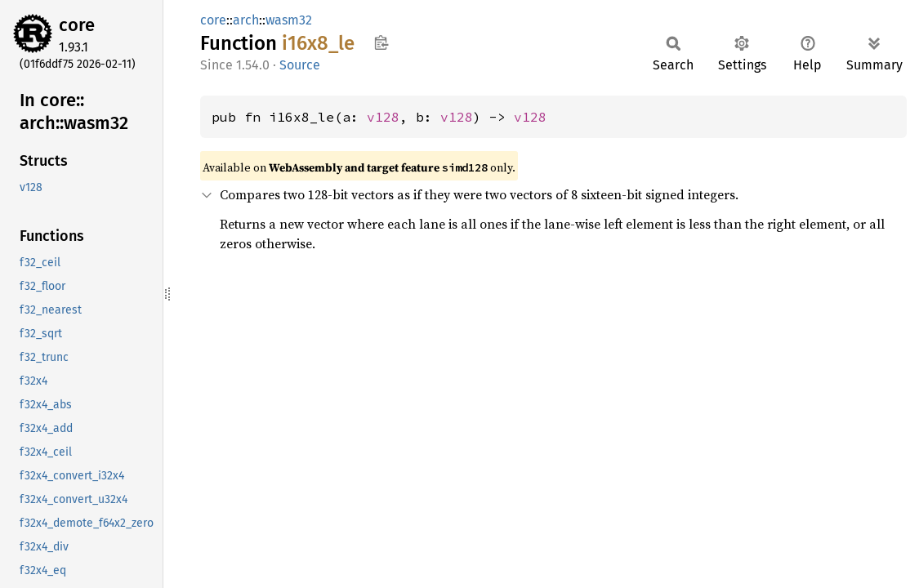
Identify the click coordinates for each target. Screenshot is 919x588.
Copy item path (381, 42)
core (77, 25)
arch (246, 20)
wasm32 (289, 20)
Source (300, 65)
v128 (383, 117)
